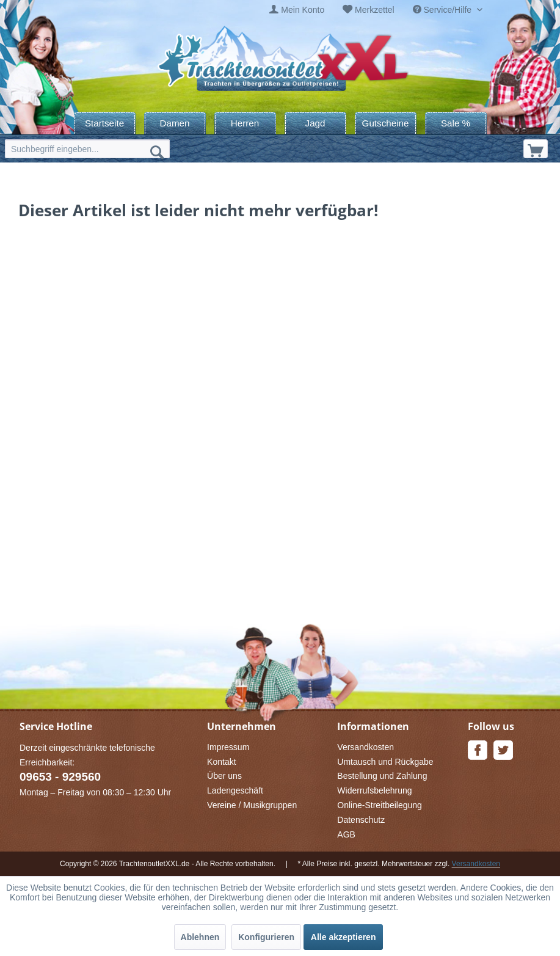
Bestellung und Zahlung (382, 776)
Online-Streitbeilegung (380, 805)
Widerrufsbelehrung (374, 790)
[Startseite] (105, 123)
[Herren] (245, 123)
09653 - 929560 (60, 777)
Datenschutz (361, 820)
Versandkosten (365, 747)
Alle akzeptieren (344, 937)
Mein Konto (303, 10)
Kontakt (221, 762)
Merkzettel (375, 10)
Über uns (224, 776)
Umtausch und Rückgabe (385, 762)
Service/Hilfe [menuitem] (443, 10)
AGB (346, 834)
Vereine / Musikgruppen (252, 805)
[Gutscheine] (386, 123)
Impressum (228, 747)
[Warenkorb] (536, 149)
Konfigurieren (266, 937)
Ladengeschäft (235, 790)
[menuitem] (297, 10)
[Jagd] (315, 123)
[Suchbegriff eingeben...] (87, 149)
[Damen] (175, 123)
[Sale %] (456, 123)
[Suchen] (157, 151)
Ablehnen (200, 937)
